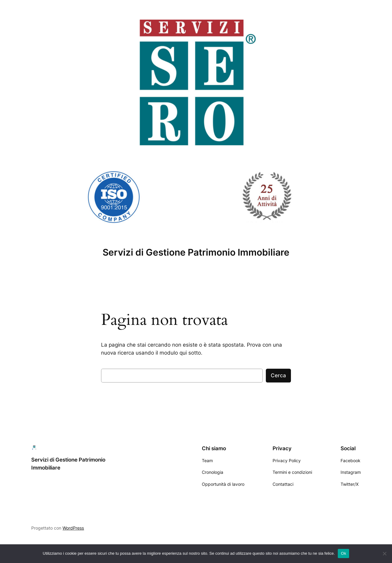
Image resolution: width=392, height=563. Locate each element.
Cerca (278, 375)
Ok (343, 553)
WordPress (73, 528)
